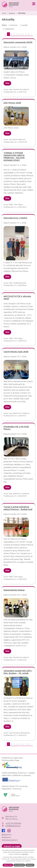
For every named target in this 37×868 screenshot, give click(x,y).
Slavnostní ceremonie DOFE (18, 42)
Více (7, 83)
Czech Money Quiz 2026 (16, 352)
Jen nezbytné (19, 865)
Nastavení (30, 865)
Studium (12, 13)
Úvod (4, 13)
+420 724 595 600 (13, 823)
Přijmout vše (8, 865)
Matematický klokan (14, 590)
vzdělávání (9, 29)
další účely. (25, 854)
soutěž (25, 25)
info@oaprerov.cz (13, 826)
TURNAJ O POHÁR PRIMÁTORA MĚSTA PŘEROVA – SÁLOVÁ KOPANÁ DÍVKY (14, 157)
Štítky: (4, 25)
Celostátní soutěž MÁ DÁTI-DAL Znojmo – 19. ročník (18, 672)
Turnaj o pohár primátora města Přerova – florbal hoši (18, 508)
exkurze (14, 25)
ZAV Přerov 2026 (12, 103)
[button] (34, 4)
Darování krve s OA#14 (15, 218)
